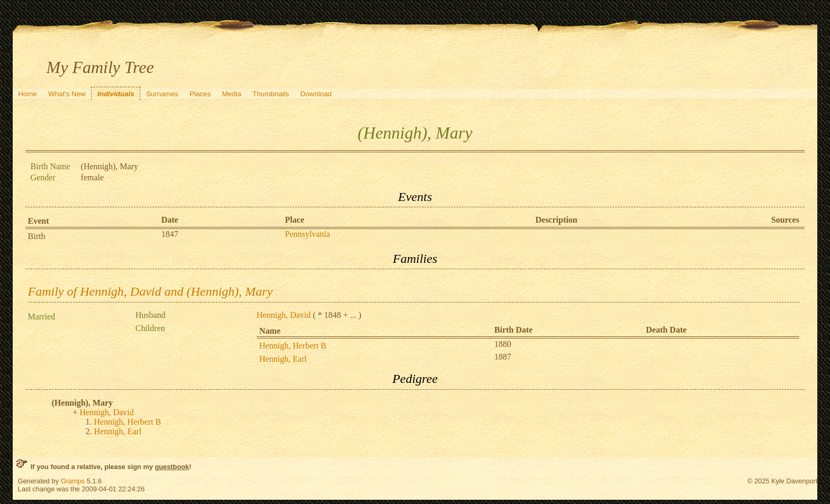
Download (316, 94)
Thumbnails (271, 94)
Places (200, 94)
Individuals (116, 94)
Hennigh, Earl (283, 359)
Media (231, 94)
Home (28, 94)
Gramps (73, 481)
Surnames (162, 94)
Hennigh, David (284, 315)
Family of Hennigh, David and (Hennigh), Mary (151, 291)
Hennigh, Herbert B (293, 346)
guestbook (172, 467)
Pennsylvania (307, 234)
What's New (67, 94)
